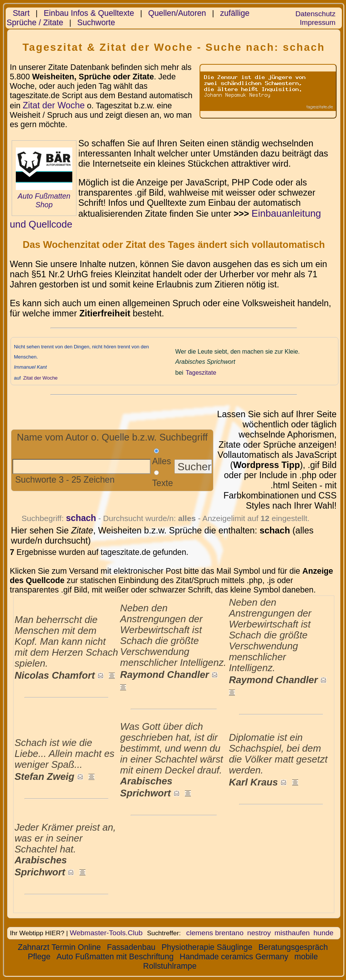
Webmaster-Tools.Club (106, 933)
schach (81, 518)
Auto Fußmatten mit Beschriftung (115, 957)
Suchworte (96, 23)
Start (21, 13)
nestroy (259, 933)
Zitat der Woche (54, 105)
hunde (323, 933)
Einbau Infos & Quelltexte (89, 13)
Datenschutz (315, 14)
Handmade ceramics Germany (234, 957)
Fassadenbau (131, 947)
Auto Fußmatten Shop (44, 200)
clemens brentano (215, 933)
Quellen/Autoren (177, 13)
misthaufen (292, 933)
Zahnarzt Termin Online (59, 947)
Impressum (318, 22)
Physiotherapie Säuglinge (207, 947)
